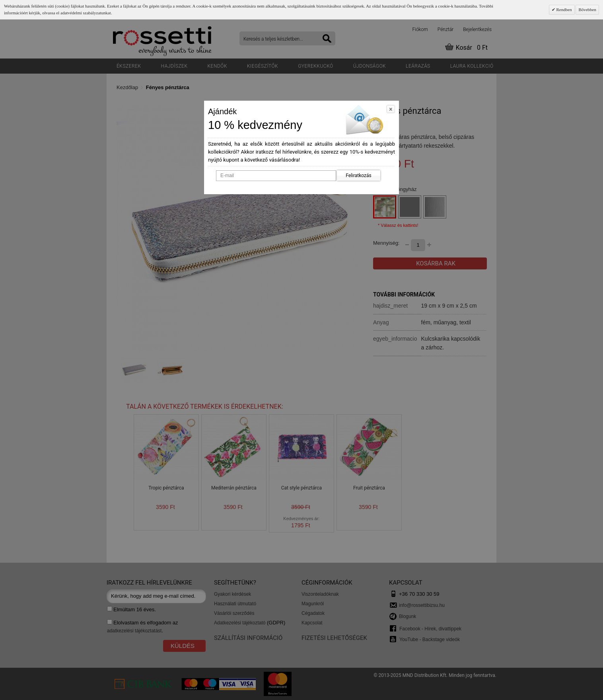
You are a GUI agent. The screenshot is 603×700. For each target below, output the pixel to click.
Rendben (564, 10)
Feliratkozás (359, 175)
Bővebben (587, 10)
